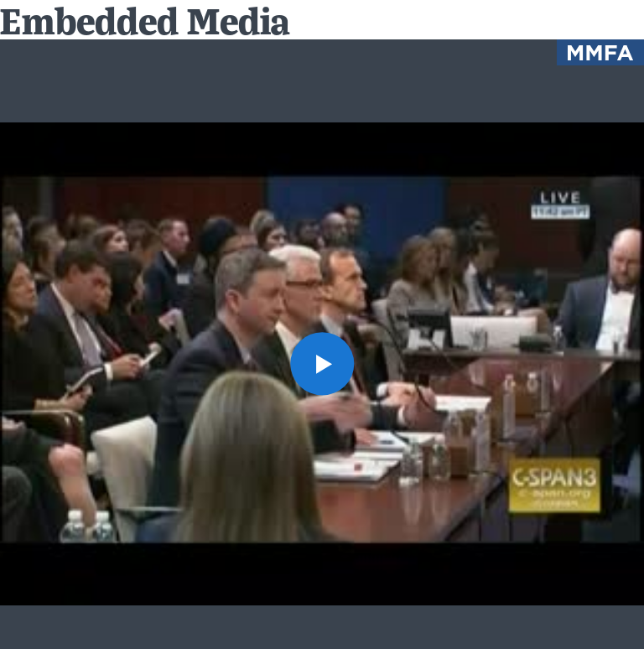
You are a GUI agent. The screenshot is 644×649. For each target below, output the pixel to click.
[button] (322, 363)
